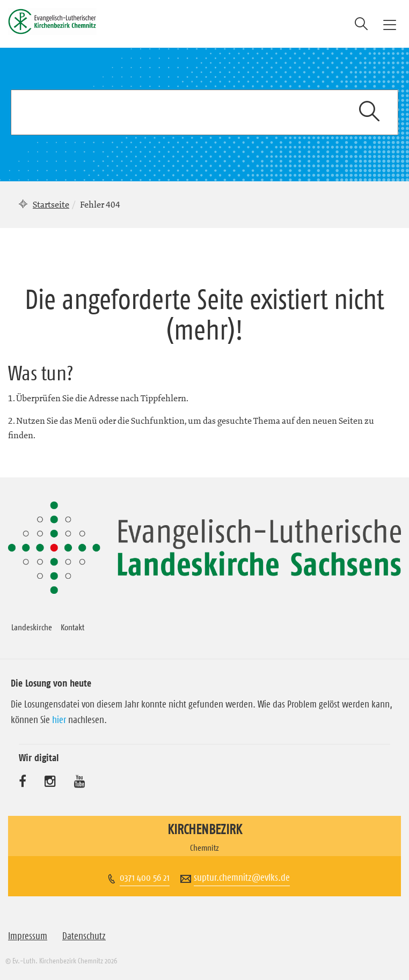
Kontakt (72, 627)
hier (59, 720)
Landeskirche (32, 627)
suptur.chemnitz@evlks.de (242, 878)
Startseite (51, 204)
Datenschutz (84, 936)
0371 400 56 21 (145, 878)
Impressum (28, 936)
